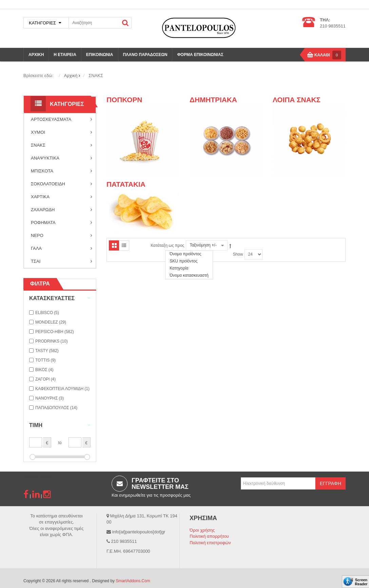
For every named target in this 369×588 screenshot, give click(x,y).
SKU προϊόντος (183, 261)
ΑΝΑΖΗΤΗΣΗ (125, 23)
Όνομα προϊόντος (185, 254)
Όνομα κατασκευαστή (189, 275)
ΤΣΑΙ (62, 261)
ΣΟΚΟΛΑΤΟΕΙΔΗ (62, 184)
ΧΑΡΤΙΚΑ (62, 197)
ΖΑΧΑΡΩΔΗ (62, 210)
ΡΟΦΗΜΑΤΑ (62, 223)
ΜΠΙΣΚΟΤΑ (62, 171)
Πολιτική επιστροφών (210, 543)
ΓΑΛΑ (62, 249)
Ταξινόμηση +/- (203, 245)
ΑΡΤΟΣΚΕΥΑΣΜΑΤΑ (62, 120)
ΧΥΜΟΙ (62, 132)
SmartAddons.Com (133, 581)
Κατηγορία (179, 268)
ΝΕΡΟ (62, 236)
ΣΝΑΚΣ (62, 145)
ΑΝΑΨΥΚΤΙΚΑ (62, 158)
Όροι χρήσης (202, 530)
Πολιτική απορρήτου (209, 536)
